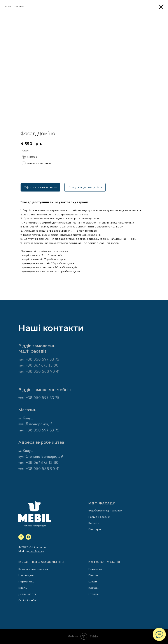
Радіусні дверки (99, 517)
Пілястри (95, 529)
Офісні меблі (27, 600)
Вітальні (24, 588)
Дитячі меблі (27, 594)
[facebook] (21, 537)
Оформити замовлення (40, 187)
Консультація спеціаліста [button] (85, 187)
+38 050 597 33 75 (42, 359)
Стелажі (94, 594)
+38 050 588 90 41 (43, 469)
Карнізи (94, 523)
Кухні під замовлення (33, 569)
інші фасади (16, 6)
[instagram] (28, 537)
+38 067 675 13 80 (42, 462)
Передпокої (27, 581)
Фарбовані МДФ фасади (105, 510)
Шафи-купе (26, 575)
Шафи (93, 581)
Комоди (94, 588)
